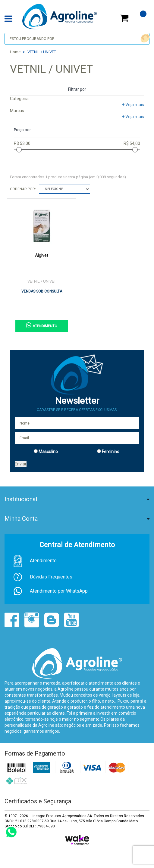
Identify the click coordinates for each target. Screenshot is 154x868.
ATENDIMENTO (42, 325)
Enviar (21, 464)
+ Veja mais (133, 105)
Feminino (111, 452)
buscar (144, 38)
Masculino (48, 452)
